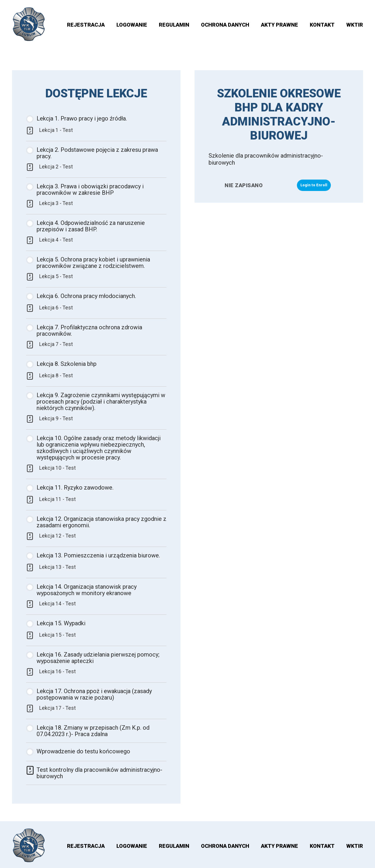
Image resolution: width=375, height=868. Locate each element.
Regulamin (174, 25)
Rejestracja (86, 25)
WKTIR (355, 25)
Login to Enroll (314, 185)
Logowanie (132, 25)
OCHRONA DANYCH (225, 25)
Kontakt (322, 25)
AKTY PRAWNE (279, 25)
